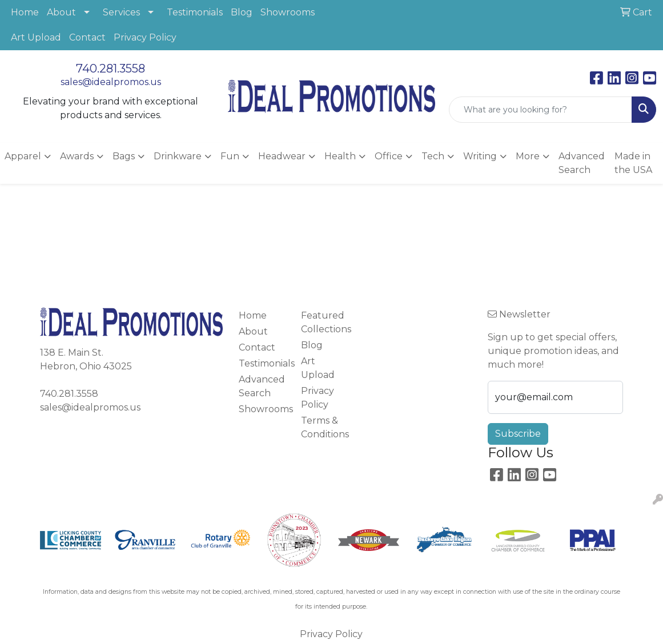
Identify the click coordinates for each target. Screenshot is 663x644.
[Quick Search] (541, 110)
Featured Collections (325, 322)
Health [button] (340, 156)
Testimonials (195, 12)
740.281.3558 (111, 69)
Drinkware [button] (178, 156)
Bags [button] (124, 156)
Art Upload (36, 37)
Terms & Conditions (325, 427)
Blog (242, 12)
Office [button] (389, 156)
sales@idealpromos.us (111, 82)
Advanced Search (582, 163)
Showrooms (288, 12)
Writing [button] (480, 156)
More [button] (528, 156)
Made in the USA (633, 163)
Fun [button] (230, 156)
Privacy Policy (145, 37)
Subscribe (518, 434)
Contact (87, 37)
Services (121, 12)
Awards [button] (77, 156)
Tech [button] (433, 156)
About (61, 12)
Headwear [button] (282, 156)
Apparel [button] (23, 156)
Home (25, 12)
